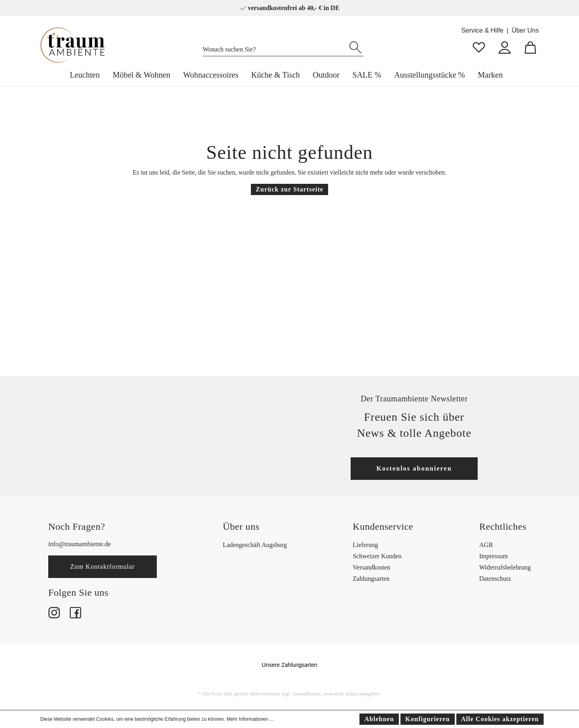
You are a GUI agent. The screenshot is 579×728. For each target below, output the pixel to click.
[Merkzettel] (479, 46)
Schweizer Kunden (377, 556)
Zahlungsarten (371, 579)
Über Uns (525, 30)
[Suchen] (355, 47)
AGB (486, 545)
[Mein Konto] (505, 46)
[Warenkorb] (530, 46)
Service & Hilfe (482, 30)
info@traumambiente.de (80, 544)
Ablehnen (379, 719)
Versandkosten (371, 567)
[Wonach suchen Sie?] (275, 47)
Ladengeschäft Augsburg (255, 545)
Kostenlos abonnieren (414, 468)
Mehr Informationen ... (250, 719)
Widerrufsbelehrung (505, 567)
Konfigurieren (427, 719)
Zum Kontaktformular (103, 567)
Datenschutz (495, 579)
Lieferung (365, 545)
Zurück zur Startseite (289, 189)
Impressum (494, 556)
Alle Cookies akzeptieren (500, 719)
